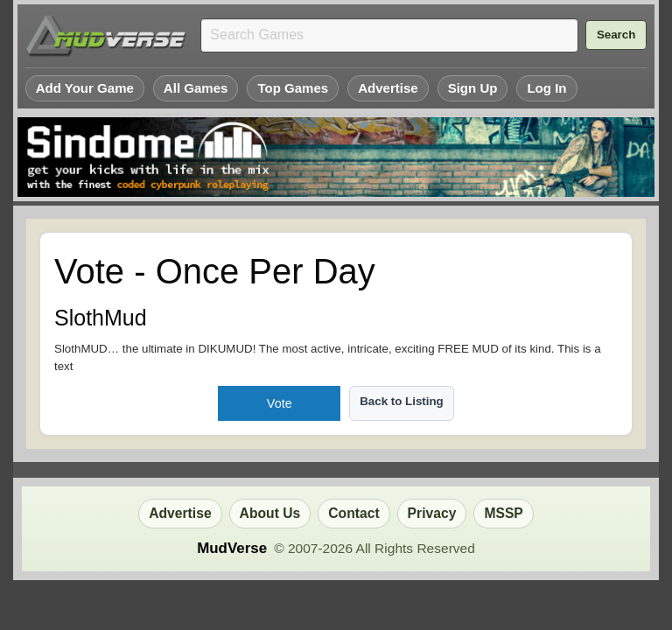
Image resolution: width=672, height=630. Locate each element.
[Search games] (389, 35)
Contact (353, 513)
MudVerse (232, 548)
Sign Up (473, 88)
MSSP (503, 513)
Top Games (293, 88)
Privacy (432, 513)
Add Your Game (85, 88)
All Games (196, 88)
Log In (546, 88)
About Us (270, 513)
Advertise (388, 88)
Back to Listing (402, 401)
